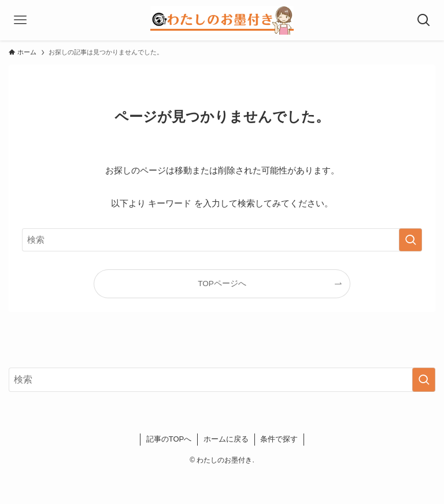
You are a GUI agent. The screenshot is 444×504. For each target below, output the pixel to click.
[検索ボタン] (424, 20)
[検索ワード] (222, 240)
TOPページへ (222, 283)
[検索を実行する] (410, 240)
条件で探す (279, 439)
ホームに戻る (226, 439)
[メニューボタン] (20, 20)
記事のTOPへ (169, 439)
